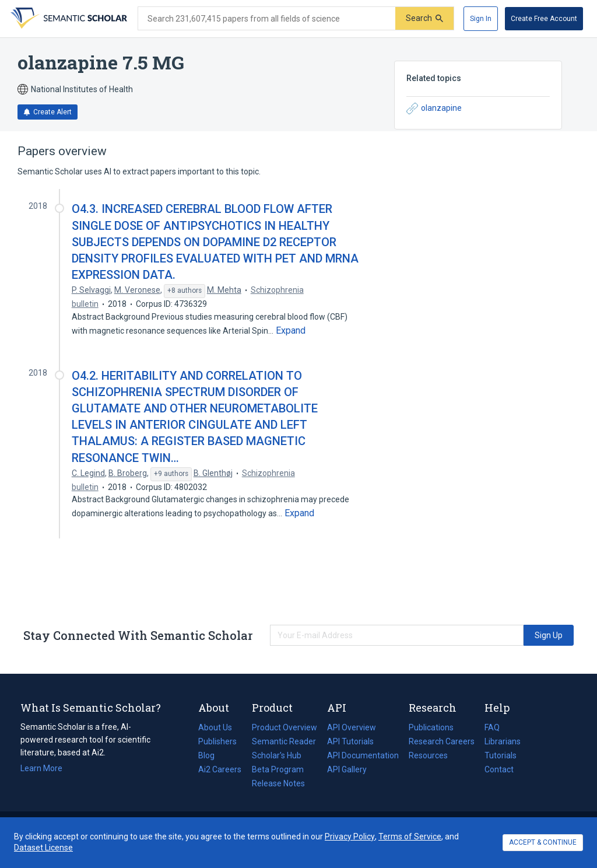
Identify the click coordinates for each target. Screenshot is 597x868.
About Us (215, 727)
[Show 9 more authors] (171, 474)
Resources (428, 755)
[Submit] (424, 18)
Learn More (41, 768)
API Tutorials (350, 741)
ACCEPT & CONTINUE (543, 842)
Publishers (217, 741)
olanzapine (434, 108)
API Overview (352, 727)
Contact (499, 769)
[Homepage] (68, 19)
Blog (211, 755)
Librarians (503, 741)
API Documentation (363, 755)
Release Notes (278, 783)
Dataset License (43, 848)
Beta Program (278, 769)
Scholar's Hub (277, 755)
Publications (431, 727)
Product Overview (285, 727)
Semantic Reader (284, 741)
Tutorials (501, 755)
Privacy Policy (350, 836)
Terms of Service (410, 836)
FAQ (492, 727)
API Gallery (347, 769)
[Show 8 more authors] (185, 291)
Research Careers (442, 741)
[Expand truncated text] (291, 331)
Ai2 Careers (220, 769)
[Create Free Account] (544, 19)
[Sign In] (481, 19)
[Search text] (267, 19)
